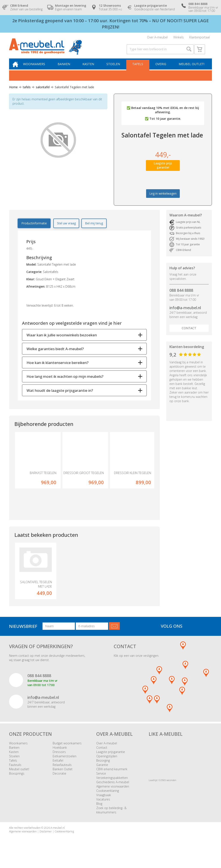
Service (101, 779)
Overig (161, 69)
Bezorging (103, 766)
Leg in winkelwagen (163, 198)
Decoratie (59, 779)
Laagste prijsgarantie (111, 757)
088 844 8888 (181, 295)
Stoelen (115, 69)
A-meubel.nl (58, 833)
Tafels (139, 69)
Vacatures (103, 805)
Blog (99, 809)
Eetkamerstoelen (65, 762)
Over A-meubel (157, 38)
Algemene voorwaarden (113, 792)
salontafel (41, 92)
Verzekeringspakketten (112, 783)
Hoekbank (60, 753)
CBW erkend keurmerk (112, 774)
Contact (189, 333)
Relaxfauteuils (62, 770)
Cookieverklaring (108, 796)
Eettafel (58, 766)
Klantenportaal (200, 38)
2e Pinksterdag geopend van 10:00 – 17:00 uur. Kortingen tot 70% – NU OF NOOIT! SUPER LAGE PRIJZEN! (110, 24)
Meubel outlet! (191, 69)
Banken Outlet (63, 774)
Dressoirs (59, 757)
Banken (67, 69)
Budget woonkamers (67, 749)
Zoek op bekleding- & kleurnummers (111, 815)
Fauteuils (15, 770)
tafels (25, 92)
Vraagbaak (104, 800)
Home (13, 92)
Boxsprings (17, 779)
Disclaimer (46, 837)
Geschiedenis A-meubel (113, 787)
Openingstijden (107, 762)
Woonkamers (38, 69)
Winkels (178, 38)
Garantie (102, 770)
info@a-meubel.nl (185, 312)
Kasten (90, 69)
